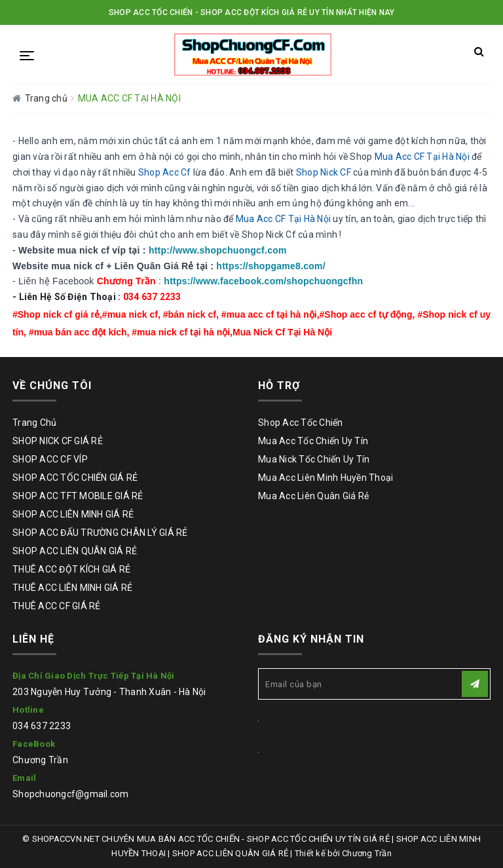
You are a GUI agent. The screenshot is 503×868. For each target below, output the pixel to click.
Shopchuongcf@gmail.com (71, 794)
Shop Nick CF (324, 172)
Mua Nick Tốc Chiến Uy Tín (314, 459)
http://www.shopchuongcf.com (218, 250)
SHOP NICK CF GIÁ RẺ (58, 441)
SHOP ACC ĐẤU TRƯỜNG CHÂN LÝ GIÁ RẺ (100, 533)
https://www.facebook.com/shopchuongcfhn (263, 281)
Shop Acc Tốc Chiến (301, 423)
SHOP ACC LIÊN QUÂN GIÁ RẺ (75, 551)
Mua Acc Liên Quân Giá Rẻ (313, 496)
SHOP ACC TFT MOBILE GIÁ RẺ (78, 496)
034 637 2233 (42, 726)
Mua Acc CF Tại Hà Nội (422, 157)
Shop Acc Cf (165, 172)
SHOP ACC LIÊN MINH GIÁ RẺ (73, 514)
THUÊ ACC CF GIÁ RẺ (57, 606)
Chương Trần (40, 760)
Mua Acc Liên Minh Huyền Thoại (326, 478)
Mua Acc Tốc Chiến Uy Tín (313, 441)
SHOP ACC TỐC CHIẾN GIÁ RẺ (75, 478)
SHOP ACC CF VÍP (50, 459)
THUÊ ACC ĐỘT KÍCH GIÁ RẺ (71, 569)
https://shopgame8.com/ (271, 266)
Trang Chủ (34, 423)
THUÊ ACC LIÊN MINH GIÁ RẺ (72, 588)
